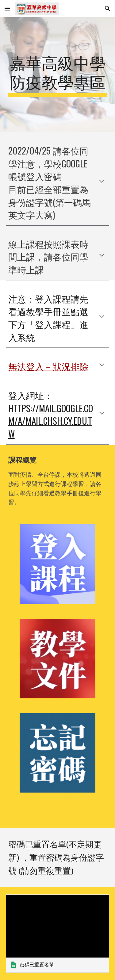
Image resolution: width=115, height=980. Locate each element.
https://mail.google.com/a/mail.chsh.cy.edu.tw (51, 421)
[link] (58, 933)
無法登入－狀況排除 (48, 366)
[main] (58, 75)
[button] (7, 8)
